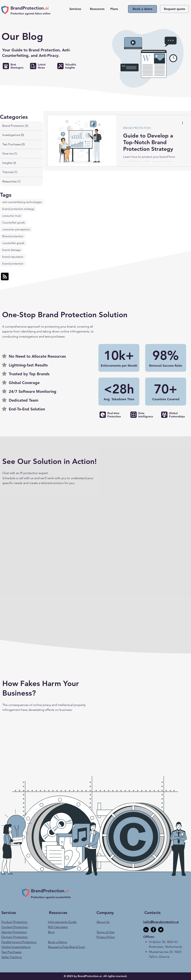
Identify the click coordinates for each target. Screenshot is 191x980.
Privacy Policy (106, 937)
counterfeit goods (13, 243)
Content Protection (15, 927)
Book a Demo (58, 942)
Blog (51, 932)
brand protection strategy (18, 209)
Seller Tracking (11, 957)
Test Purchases (11, 952)
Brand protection (13, 236)
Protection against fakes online (31, 13)
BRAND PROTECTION (137, 128)
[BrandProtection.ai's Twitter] (161, 930)
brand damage (11, 250)
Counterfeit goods (14, 222)
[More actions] (184, 123)
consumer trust (12, 216)
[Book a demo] (142, 9)
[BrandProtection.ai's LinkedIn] (146, 930)
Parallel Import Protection (19, 942)
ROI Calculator (58, 927)
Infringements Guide (62, 922)
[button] (77, 9)
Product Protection (14, 922)
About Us (103, 922)
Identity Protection (14, 932)
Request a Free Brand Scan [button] (66, 947)
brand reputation (13, 257)
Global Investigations (16, 947)
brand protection (13, 264)
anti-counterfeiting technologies (22, 202)
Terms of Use (105, 932)
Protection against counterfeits (51, 897)
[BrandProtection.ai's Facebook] (153, 930)
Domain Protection (15, 937)
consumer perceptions (16, 229)
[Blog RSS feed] (5, 277)
